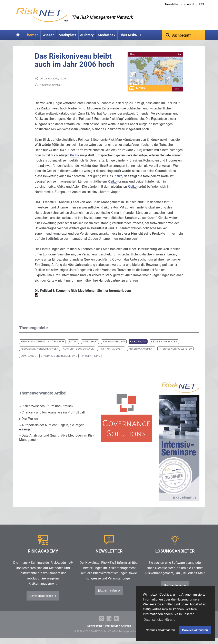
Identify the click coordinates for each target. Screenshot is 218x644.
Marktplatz (67, 35)
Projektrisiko (91, 362)
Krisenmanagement (141, 355)
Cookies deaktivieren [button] (160, 630)
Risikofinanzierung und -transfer (42, 348)
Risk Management (114, 348)
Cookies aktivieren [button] (195, 630)
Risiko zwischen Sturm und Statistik (46, 412)
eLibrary (87, 35)
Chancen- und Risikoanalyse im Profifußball (52, 419)
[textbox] (183, 35)
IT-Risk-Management (111, 355)
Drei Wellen (28, 425)
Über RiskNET (131, 35)
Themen (32, 35)
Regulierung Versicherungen (39, 355)
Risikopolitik (138, 348)
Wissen (48, 35)
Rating (73, 348)
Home (18, 35)
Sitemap (126, 632)
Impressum (112, 632)
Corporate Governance (78, 355)
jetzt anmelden (107, 597)
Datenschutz (95, 632)
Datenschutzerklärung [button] (159, 620)
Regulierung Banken (164, 348)
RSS (201, 4)
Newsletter (172, 4)
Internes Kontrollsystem (175, 355)
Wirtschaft (90, 348)
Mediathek (107, 35)
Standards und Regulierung (59, 362)
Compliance (28, 362)
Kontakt (189, 4)
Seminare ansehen (41, 602)
